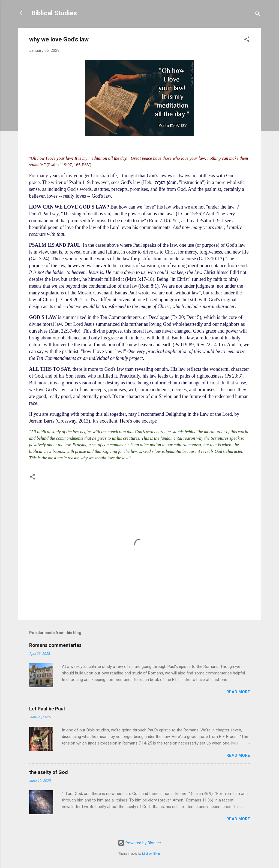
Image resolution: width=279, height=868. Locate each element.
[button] (247, 40)
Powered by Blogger (139, 843)
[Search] (258, 15)
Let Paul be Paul (47, 709)
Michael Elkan (151, 854)
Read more (238, 692)
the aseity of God (49, 772)
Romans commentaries (55, 645)
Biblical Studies (54, 13)
